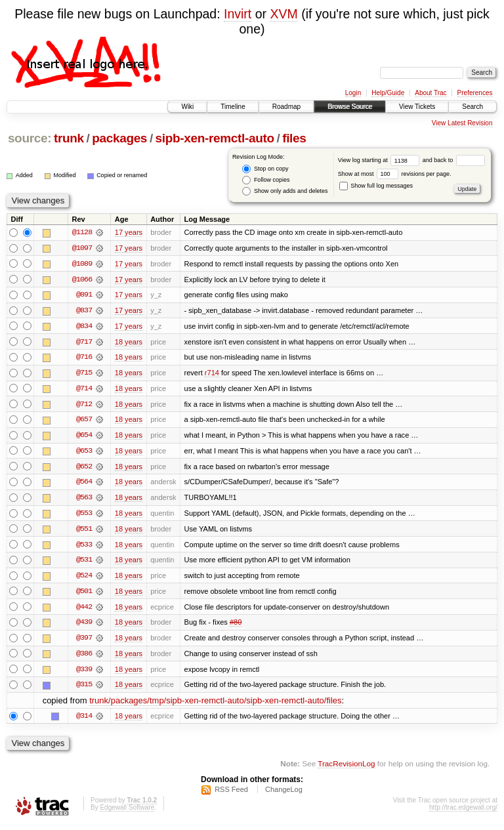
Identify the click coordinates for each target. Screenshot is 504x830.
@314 (84, 720)
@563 (84, 500)
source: (30, 138)
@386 (84, 657)
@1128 (82, 232)
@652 (84, 468)
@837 (84, 311)
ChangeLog (284, 795)
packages (119, 138)
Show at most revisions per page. (395, 174)
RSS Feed (231, 795)
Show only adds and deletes (285, 191)
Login (353, 93)
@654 (84, 437)
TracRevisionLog (346, 768)
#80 (236, 626)
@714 (84, 390)
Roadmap (286, 107)
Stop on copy (265, 169)
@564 (84, 484)
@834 (84, 327)
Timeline (233, 107)
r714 (212, 374)
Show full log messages (376, 186)
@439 (84, 626)
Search (472, 107)
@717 (84, 342)
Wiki (187, 107)
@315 (84, 689)
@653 (84, 453)
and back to (454, 160)
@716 (84, 358)
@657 (84, 421)
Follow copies (266, 180)
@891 (84, 295)
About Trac (430, 93)
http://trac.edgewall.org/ (463, 813)
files (294, 138)
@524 (84, 579)
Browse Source (350, 107)
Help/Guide (388, 93)
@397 (84, 642)
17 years (129, 232)
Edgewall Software (127, 813)
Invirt (238, 14)
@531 (84, 563)
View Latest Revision (462, 123)
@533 (84, 547)
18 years (129, 342)
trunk (69, 138)
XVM (283, 14)
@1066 (82, 280)
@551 (84, 531)
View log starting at (380, 160)
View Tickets (417, 107)
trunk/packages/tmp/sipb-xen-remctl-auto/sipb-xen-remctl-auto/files (215, 705)
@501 (84, 594)
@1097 (82, 248)
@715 (84, 374)
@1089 (82, 264)
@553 (84, 516)
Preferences (475, 93)
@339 (84, 673)
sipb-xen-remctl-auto (215, 138)
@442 (84, 610)
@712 (84, 405)
